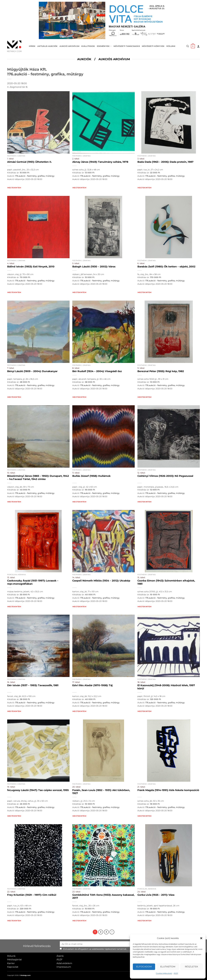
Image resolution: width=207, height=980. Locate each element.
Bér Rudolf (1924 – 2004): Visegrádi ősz (97, 371)
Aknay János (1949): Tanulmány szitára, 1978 (100, 162)
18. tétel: (141, 682)
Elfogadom (144, 967)
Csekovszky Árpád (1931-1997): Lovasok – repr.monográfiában (33, 582)
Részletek (192, 967)
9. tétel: (141, 368)
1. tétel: (11, 159)
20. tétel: (77, 787)
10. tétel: (11, 473)
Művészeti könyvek (153, 46)
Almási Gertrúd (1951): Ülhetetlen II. (29, 162)
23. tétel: (76, 892)
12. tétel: (141, 473)
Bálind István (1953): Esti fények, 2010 (31, 267)
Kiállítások (88, 46)
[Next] (112, 932)
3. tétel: (141, 159)
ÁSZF (176, 973)
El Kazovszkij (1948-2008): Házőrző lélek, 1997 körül (166, 687)
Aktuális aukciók (47, 46)
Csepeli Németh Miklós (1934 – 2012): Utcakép (101, 581)
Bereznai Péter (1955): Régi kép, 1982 (161, 371)
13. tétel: (11, 577)
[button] (201, 938)
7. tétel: (11, 368)
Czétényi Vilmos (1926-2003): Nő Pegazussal (165, 476)
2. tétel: (76, 159)
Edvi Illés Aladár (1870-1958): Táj (92, 685)
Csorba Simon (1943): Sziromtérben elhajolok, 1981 (166, 582)
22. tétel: (11, 892)
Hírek (32, 46)
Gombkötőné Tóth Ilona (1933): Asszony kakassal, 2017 (103, 896)
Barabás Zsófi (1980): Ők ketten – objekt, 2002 (166, 267)
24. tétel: (142, 892)
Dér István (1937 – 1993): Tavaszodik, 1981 (33, 685)
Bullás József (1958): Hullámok (91, 476)
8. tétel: (76, 368)
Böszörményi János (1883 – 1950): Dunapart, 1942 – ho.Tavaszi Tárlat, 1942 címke (38, 478)
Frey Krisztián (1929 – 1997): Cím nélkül (32, 895)
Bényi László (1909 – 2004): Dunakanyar (32, 371)
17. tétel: (76, 682)
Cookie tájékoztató (164, 973)
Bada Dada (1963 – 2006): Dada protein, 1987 (165, 162)
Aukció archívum (69, 46)
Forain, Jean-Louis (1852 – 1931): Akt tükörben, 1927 (101, 792)
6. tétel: (141, 263)
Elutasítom (168, 967)
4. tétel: (11, 263)
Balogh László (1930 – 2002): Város (94, 267)
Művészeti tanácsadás (127, 46)
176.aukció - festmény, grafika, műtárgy (35, 176)
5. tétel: (76, 263)
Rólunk (171, 46)
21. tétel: (141, 787)
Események (104, 46)
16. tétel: (11, 682)
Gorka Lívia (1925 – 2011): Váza (156, 895)
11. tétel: (76, 473)
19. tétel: (11, 787)
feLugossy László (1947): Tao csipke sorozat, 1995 (38, 790)
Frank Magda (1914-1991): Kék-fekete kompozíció (168, 790)
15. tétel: (141, 577)
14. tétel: (76, 577)
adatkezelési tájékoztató (104, 949)
